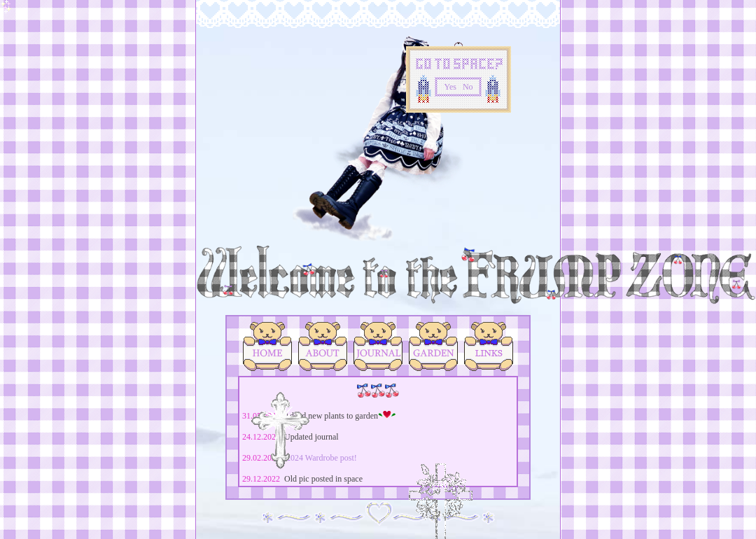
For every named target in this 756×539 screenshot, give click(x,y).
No (468, 87)
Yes (450, 87)
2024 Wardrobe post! (322, 458)
